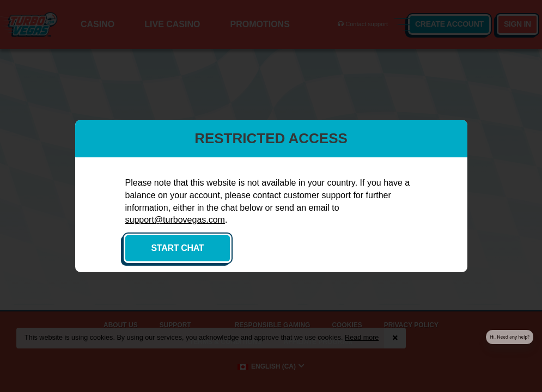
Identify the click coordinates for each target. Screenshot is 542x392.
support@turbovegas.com (175, 220)
